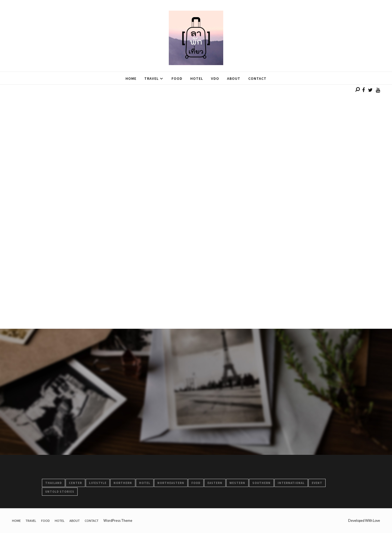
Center (75, 483)
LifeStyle (98, 483)
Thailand (53, 483)
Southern (261, 483)
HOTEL (145, 483)
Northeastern (171, 483)
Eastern (215, 483)
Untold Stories (60, 492)
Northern (123, 483)
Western (237, 483)
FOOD (196, 483)
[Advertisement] (163, 123)
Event (317, 483)
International (291, 483)
